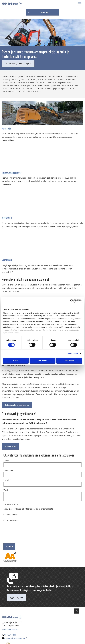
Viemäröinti (7, 217)
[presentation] (13, 532)
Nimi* (6, 461)
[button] (80, 4)
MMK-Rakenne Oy (12, 4)
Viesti (6, 490)
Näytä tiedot (73, 354)
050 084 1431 (10, 635)
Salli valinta (42, 361)
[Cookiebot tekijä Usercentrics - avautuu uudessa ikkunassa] (72, 301)
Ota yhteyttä (7, 260)
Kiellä (16, 361)
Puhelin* (7, 480)
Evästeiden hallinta (10, 630)
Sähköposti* (9, 471)
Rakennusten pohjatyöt (12, 173)
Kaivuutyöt (6, 128)
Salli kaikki (69, 361)
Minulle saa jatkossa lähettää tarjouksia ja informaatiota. (29, 509)
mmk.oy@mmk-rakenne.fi (16, 638)
